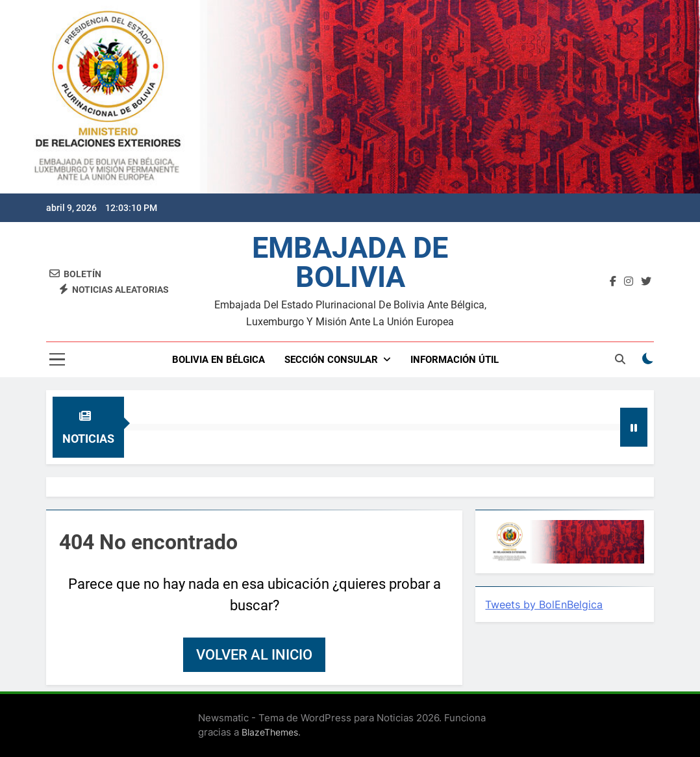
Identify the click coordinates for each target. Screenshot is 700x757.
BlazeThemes (270, 732)
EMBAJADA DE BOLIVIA (350, 262)
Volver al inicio (254, 655)
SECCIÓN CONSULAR (331, 360)
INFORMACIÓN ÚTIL (455, 360)
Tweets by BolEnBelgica (544, 604)
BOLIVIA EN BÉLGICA (219, 360)
